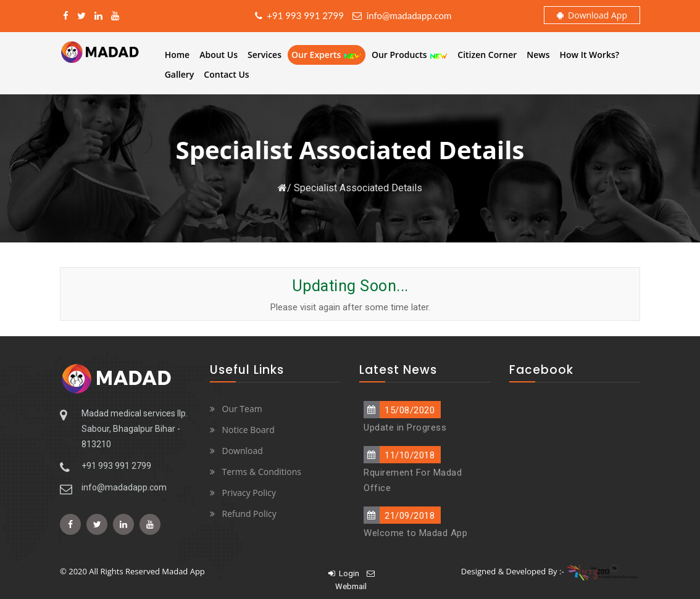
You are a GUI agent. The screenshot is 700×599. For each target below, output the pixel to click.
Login (344, 573)
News (538, 55)
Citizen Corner (487, 55)
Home (177, 55)
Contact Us (226, 74)
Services (265, 55)
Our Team (242, 409)
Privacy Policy (249, 493)
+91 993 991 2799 (299, 15)
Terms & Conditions (262, 472)
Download (243, 451)
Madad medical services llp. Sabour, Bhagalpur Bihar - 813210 (135, 429)
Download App (592, 15)
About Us (219, 55)
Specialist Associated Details (358, 188)
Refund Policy (249, 514)
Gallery (180, 74)
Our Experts (327, 55)
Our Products (410, 55)
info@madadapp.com (402, 15)
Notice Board (248, 430)
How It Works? (590, 55)
